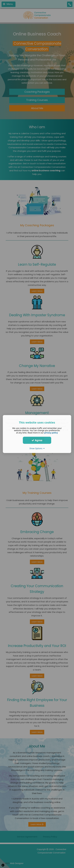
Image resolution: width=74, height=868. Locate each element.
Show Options (37, 448)
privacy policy (51, 433)
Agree (37, 440)
